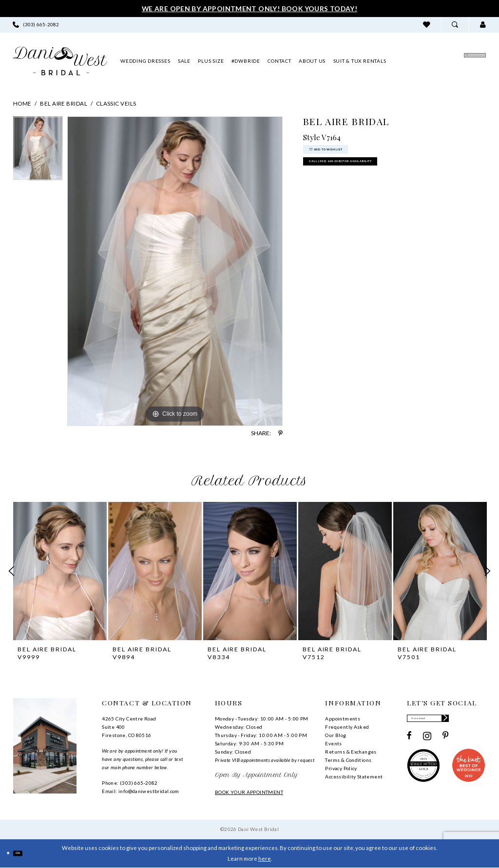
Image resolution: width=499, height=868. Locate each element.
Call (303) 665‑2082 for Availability (376, 176)
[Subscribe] (479, 721)
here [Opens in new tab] (265, 859)
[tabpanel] (38, 151)
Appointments (343, 719)
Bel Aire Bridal (64, 103)
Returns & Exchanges (351, 752)
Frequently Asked (347, 727)
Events (333, 743)
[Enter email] (446, 721)
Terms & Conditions (348, 760)
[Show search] (455, 25)
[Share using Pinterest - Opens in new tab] (280, 433)
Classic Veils (116, 103)
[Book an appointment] (440, 61)
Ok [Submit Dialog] (29, 853)
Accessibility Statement (354, 776)
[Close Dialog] (11, 853)
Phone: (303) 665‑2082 (130, 783)
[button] (483, 25)
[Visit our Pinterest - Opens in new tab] (446, 741)
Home (22, 103)
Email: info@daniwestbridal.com (141, 791)
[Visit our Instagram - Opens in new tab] (427, 741)
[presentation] (60, 571)
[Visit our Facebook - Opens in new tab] (409, 741)
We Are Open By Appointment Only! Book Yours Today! (249, 9)
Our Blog (336, 735)
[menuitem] (36, 25)
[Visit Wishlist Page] (427, 25)
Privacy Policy (341, 768)
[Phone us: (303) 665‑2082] (36, 25)
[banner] (60, 61)
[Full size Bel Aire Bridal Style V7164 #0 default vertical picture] (175, 271)
